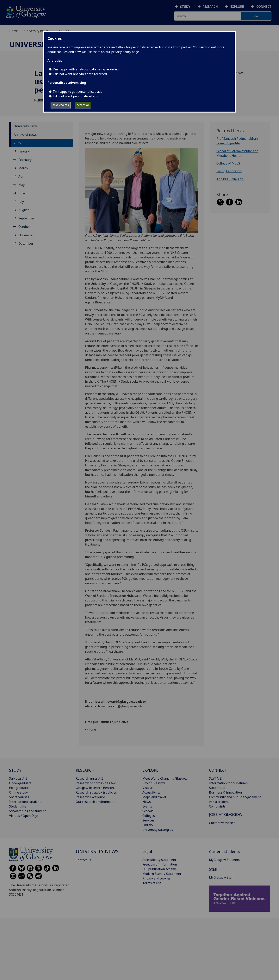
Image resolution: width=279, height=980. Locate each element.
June (22, 193)
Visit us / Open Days (24, 816)
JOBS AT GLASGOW (226, 814)
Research (210, 7)
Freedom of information (160, 864)
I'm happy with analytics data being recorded (86, 69)
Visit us (148, 788)
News (147, 802)
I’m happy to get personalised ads (78, 92)
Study (185, 7)
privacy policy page (125, 52)
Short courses (19, 797)
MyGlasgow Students (224, 860)
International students (26, 802)
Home (14, 31)
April (22, 176)
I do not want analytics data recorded (80, 74)
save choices (61, 105)
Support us (217, 788)
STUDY (15, 770)
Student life (18, 806)
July (21, 202)
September (26, 218)
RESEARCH (85, 770)
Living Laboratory (229, 171)
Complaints (217, 806)
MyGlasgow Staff (221, 877)
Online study (18, 792)
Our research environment (95, 802)
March (23, 168)
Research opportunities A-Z (96, 783)
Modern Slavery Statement (162, 874)
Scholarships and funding (28, 811)
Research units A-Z (90, 778)
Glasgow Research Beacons (96, 788)
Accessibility (151, 792)
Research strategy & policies (96, 792)
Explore (237, 7)
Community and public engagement (235, 797)
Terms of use (152, 883)
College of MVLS (228, 163)
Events (147, 806)
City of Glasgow (154, 783)
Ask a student (219, 802)
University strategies (158, 830)
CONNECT (218, 770)
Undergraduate (20, 783)
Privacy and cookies (157, 878)
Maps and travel (154, 797)
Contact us (83, 860)
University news (36, 31)
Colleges (149, 816)
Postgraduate (19, 788)
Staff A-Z (215, 778)
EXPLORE (150, 770)
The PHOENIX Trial (230, 179)
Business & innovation (225, 792)
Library (148, 825)
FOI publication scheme (160, 869)
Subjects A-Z (18, 778)
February (25, 160)
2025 (17, 143)
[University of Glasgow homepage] (25, 12)
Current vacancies (222, 823)
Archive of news (25, 134)
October (24, 227)
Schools (148, 811)
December (26, 243)
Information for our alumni (229, 783)
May (22, 185)
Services (148, 820)
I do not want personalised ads (75, 96)
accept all (83, 105)
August (24, 210)
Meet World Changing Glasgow (165, 778)
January (24, 151)
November (26, 235)
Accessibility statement (159, 860)
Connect (264, 7)
